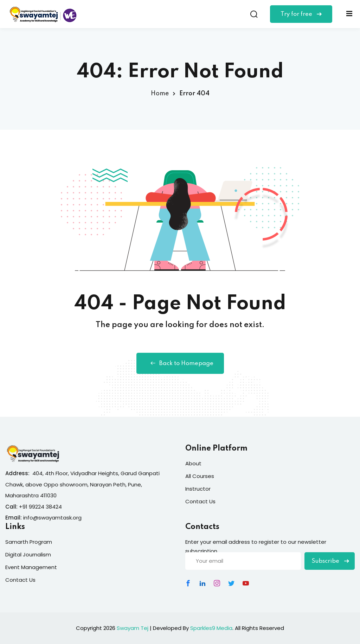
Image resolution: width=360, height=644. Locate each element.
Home (160, 94)
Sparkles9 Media (211, 628)
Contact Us (200, 501)
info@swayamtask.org (52, 518)
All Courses (200, 476)
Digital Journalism (28, 554)
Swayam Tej (133, 628)
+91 (24, 507)
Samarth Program (29, 542)
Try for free (301, 14)
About (193, 463)
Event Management (31, 567)
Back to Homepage (180, 363)
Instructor (198, 489)
